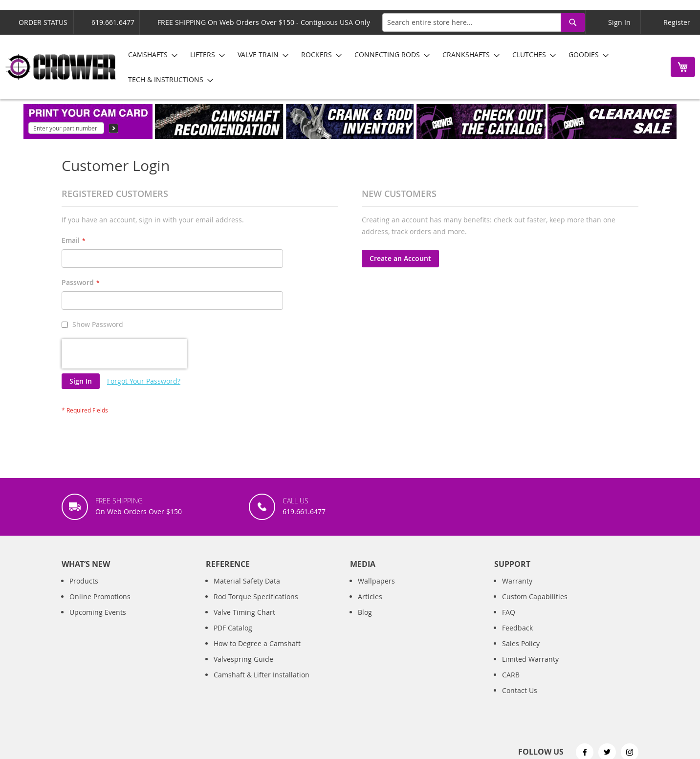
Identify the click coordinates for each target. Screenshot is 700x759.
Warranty (517, 581)
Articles (370, 596)
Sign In (619, 22)
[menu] (391, 67)
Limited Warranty (530, 659)
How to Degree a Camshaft (257, 643)
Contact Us (520, 690)
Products (84, 581)
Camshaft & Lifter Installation (262, 675)
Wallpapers (376, 581)
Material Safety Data (247, 581)
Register (677, 22)
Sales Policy (521, 643)
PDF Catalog (233, 628)
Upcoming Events (98, 612)
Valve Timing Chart (244, 612)
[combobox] (484, 22)
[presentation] (124, 354)
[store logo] (61, 67)
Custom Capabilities (535, 596)
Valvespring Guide (243, 659)
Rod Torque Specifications (256, 596)
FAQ (509, 612)
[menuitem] (150, 54)
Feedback (517, 628)
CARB (511, 675)
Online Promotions (100, 596)
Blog (365, 612)
